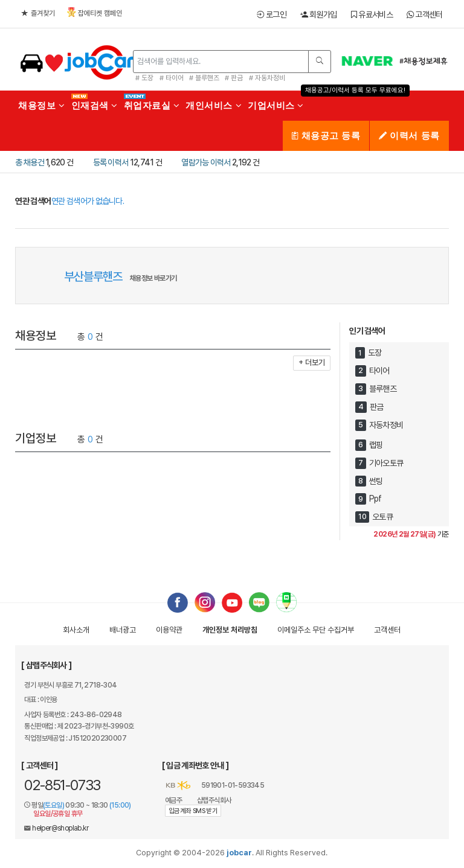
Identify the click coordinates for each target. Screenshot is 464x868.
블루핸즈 (383, 389)
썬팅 (376, 481)
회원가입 (319, 14)
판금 (377, 407)
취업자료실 (152, 105)
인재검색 (95, 105)
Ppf (375, 499)
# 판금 (234, 78)
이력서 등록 (409, 136)
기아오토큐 (386, 463)
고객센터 (425, 14)
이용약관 (169, 630)
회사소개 (76, 630)
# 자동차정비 (267, 78)
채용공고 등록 (326, 136)
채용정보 (41, 105)
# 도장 (144, 78)
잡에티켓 (95, 12)
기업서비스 (276, 105)
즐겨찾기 (38, 13)
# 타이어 (172, 78)
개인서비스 (214, 105)
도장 (375, 353)
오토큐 (382, 517)
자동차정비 (386, 425)
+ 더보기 (312, 362)
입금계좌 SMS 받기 (193, 811)
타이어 (379, 371)
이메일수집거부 (316, 630)
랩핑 (376, 445)
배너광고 (123, 630)
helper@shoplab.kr (60, 828)
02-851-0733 (62, 785)
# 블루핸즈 (204, 78)
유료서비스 (372, 14)
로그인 (272, 14)
